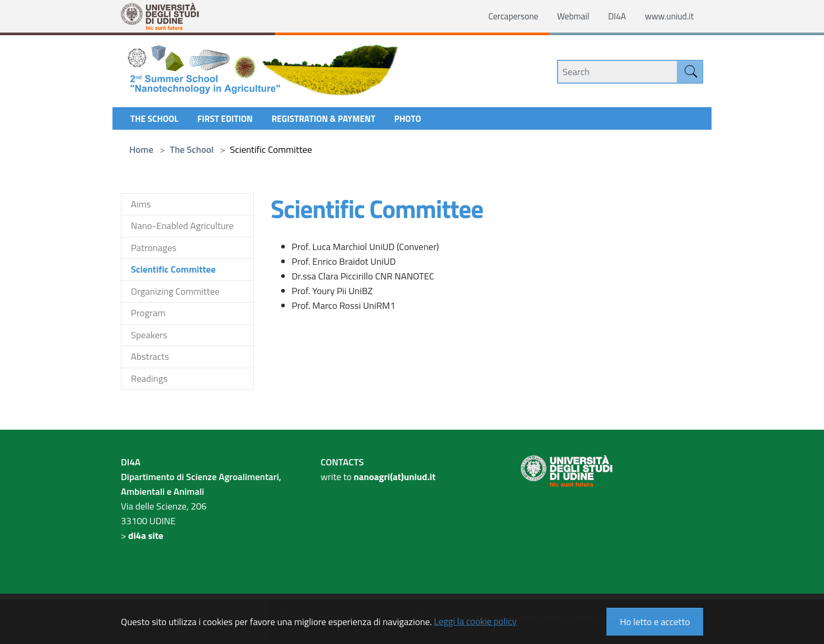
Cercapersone (503, 17)
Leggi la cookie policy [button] (475, 621)
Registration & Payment (337, 121)
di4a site (146, 539)
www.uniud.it (667, 17)
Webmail (566, 17)
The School (156, 121)
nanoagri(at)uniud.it (395, 480)
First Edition (231, 121)
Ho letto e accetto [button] (655, 622)
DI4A (612, 17)
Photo (427, 121)
